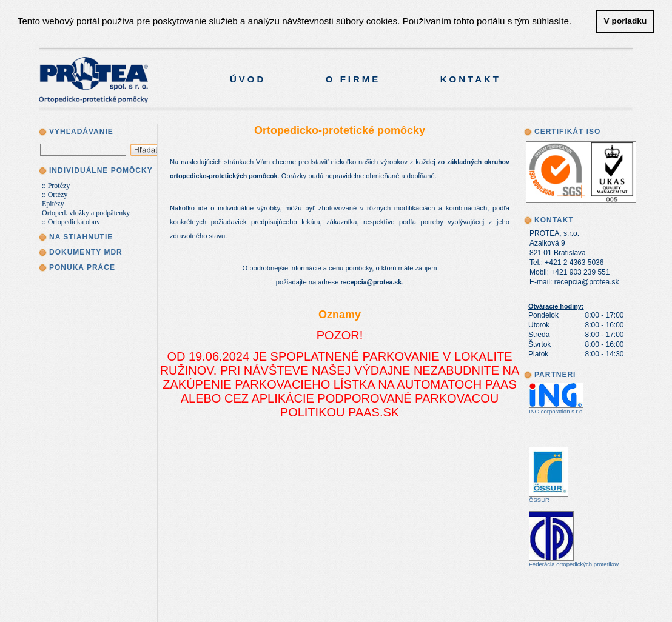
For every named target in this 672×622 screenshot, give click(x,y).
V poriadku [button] (626, 21)
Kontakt (471, 79)
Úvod (248, 79)
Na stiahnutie (81, 237)
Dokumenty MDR (86, 252)
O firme (353, 79)
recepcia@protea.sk (371, 282)
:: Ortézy (55, 195)
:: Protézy (56, 186)
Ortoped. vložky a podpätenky (86, 213)
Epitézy (53, 204)
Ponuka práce (82, 267)
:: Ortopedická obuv (71, 222)
